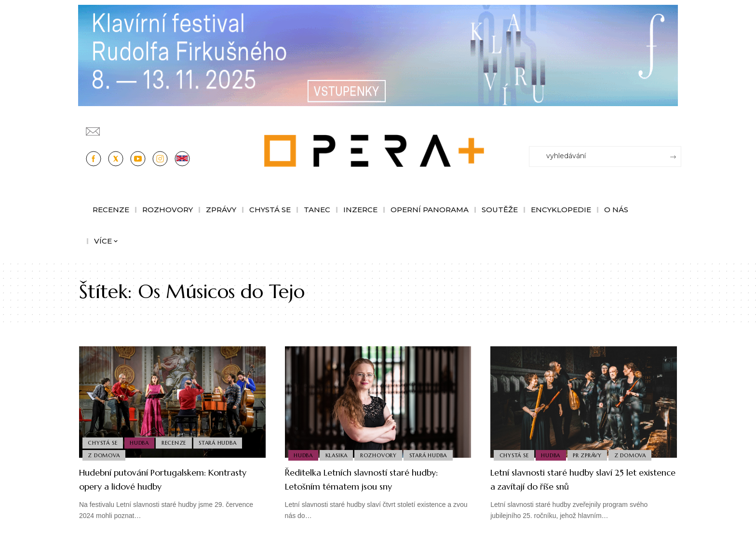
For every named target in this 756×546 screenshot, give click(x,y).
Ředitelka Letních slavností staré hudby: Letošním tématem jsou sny (371, 479)
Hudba (142, 440)
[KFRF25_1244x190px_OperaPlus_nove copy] (378, 55)
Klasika (339, 454)
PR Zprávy (592, 454)
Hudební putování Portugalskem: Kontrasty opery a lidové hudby (160, 479)
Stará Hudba (224, 440)
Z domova (105, 454)
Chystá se (103, 440)
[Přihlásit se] (676, 127)
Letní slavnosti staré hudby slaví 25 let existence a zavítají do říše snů (583, 479)
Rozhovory (383, 454)
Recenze (178, 440)
